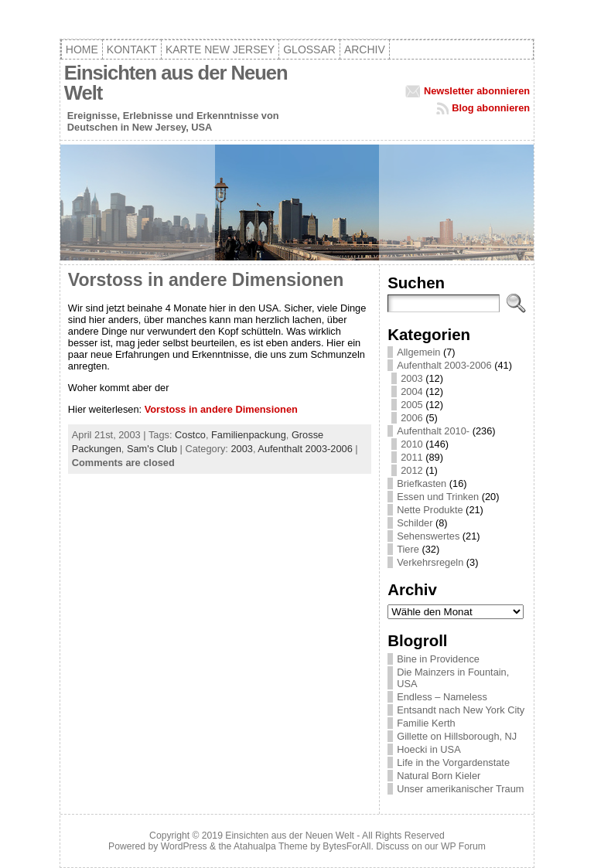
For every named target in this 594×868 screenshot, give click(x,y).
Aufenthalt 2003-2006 (305, 449)
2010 (411, 444)
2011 (411, 457)
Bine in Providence (438, 659)
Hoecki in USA (429, 749)
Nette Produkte (430, 510)
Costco (190, 435)
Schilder (415, 523)
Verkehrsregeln (430, 562)
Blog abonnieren (491, 108)
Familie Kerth (426, 723)
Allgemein (418, 352)
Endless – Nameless (442, 697)
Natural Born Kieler (439, 776)
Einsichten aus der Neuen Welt (176, 83)
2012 (411, 470)
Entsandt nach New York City (461, 710)
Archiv (365, 49)
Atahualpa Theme (271, 846)
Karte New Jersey (220, 49)
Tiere (408, 549)
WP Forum (463, 846)
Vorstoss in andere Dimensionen (206, 280)
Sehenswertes (428, 536)
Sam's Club (152, 449)
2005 (411, 405)
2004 (411, 391)
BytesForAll (346, 846)
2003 (241, 449)
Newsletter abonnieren (477, 91)
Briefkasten (422, 483)
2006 (411, 418)
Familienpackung (249, 435)
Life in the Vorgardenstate (453, 762)
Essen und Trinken (438, 497)
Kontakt (132, 49)
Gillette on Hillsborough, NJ (457, 736)
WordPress (184, 846)
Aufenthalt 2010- (433, 431)
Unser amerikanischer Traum (460, 789)
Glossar (309, 49)
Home (82, 49)
